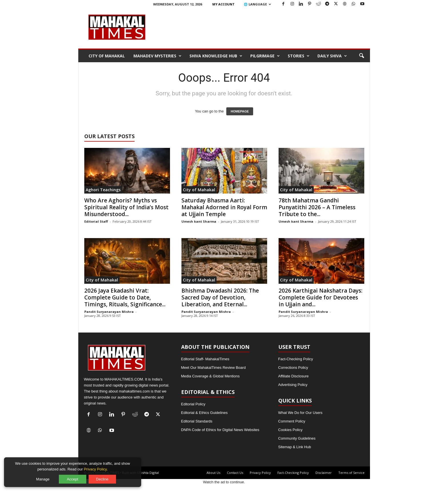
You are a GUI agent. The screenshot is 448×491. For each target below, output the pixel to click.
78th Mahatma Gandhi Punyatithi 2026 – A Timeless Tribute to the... (317, 207)
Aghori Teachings (103, 190)
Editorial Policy (193, 404)
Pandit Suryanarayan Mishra (109, 312)
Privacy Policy (260, 473)
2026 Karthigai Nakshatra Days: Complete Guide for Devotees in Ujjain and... (320, 297)
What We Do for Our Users (300, 413)
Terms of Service (351, 473)
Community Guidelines (297, 438)
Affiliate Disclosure (294, 376)
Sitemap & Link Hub (295, 447)
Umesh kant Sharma (199, 221)
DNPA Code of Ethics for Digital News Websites (220, 430)
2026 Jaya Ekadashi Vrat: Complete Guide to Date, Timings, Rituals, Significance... (125, 297)
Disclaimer (324, 473)
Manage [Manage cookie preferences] (43, 479)
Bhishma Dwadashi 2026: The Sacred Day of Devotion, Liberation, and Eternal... (220, 297)
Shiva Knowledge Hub (216, 56)
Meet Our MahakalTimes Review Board (213, 368)
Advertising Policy (293, 385)
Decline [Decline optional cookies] (102, 479)
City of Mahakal (107, 56)
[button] (361, 56)
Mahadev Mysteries (157, 56)
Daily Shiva (332, 56)
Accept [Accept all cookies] (73, 479)
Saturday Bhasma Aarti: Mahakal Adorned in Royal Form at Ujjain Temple (224, 207)
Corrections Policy (293, 368)
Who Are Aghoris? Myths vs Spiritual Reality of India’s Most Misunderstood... (126, 207)
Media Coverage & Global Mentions (210, 376)
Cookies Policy (290, 430)
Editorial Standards (197, 421)
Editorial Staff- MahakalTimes (205, 359)
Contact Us (235, 473)
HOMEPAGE (240, 111)
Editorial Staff (96, 221)
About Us (213, 473)
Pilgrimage (265, 56)
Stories (299, 56)
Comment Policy (292, 421)
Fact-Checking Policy (296, 359)
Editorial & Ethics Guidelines (204, 413)
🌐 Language (257, 4)
